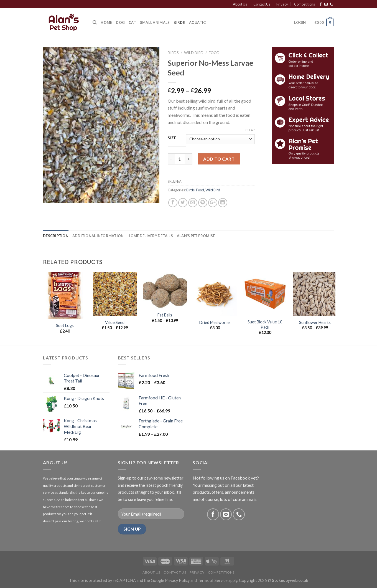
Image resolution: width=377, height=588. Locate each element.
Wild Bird (194, 53)
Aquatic (198, 22)
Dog (120, 22)
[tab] (56, 236)
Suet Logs (65, 325)
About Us (240, 4)
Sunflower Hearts (315, 322)
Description (56, 236)
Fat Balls (165, 315)
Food (214, 53)
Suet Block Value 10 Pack (265, 325)
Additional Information (98, 236)
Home (106, 22)
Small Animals (155, 22)
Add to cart (219, 159)
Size (172, 138)
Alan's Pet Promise (196, 236)
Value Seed (115, 322)
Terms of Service (213, 580)
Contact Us (262, 4)
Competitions (305, 4)
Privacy (282, 4)
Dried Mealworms (215, 322)
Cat (132, 22)
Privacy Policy (177, 580)
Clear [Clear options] (250, 130)
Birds (179, 22)
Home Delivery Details (150, 236)
